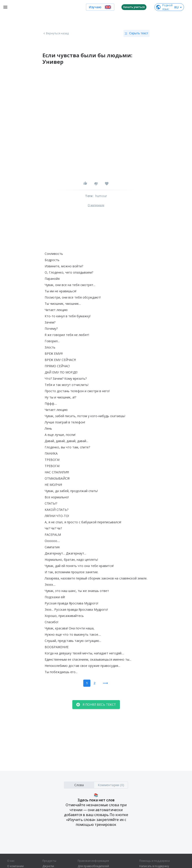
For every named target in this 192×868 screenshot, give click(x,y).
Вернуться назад (56, 33)
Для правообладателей (93, 866)
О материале (96, 205)
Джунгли (48, 866)
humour (101, 196)
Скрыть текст (137, 33)
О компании (15, 866)
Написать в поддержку (154, 866)
